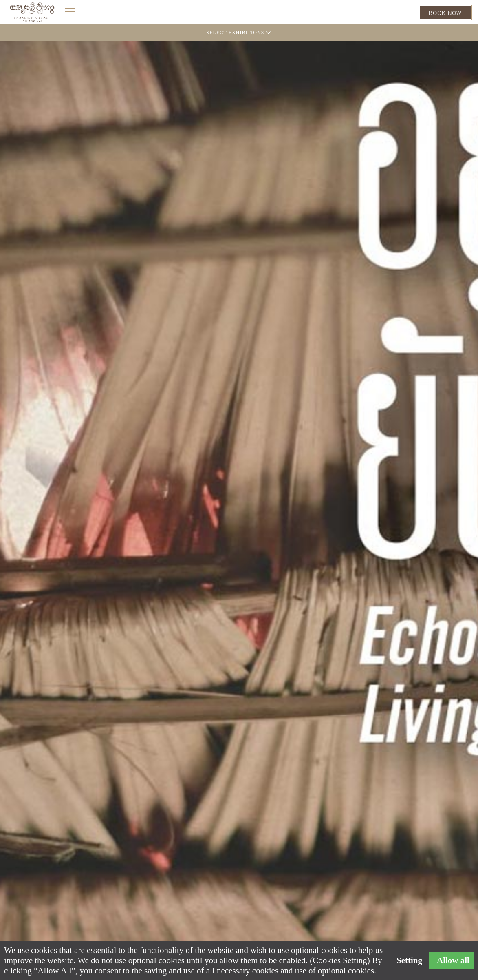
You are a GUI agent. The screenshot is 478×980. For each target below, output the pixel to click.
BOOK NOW (445, 12)
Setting (409, 961)
